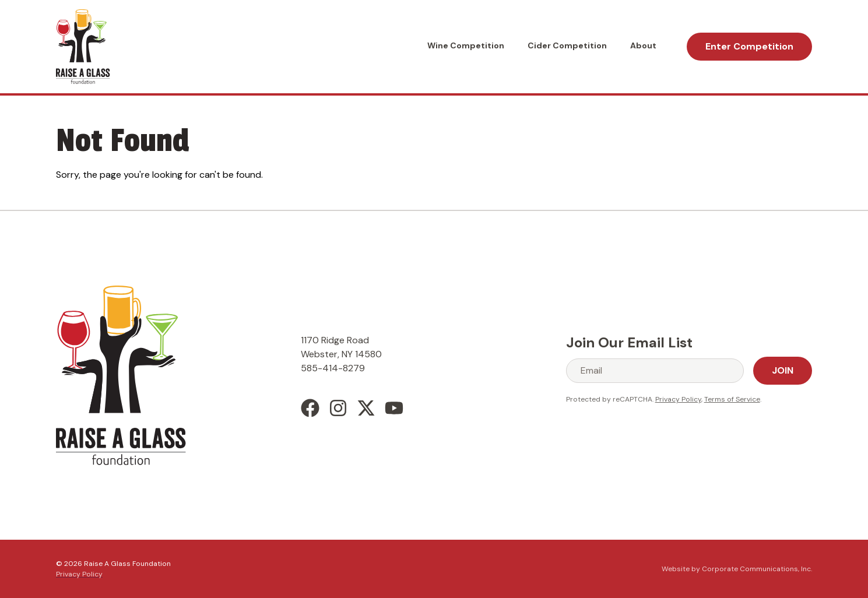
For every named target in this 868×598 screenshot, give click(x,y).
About (643, 45)
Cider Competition (567, 45)
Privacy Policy (678, 399)
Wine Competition (466, 45)
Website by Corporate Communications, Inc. (737, 569)
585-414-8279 (333, 368)
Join (783, 370)
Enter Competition (749, 46)
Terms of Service (732, 399)
